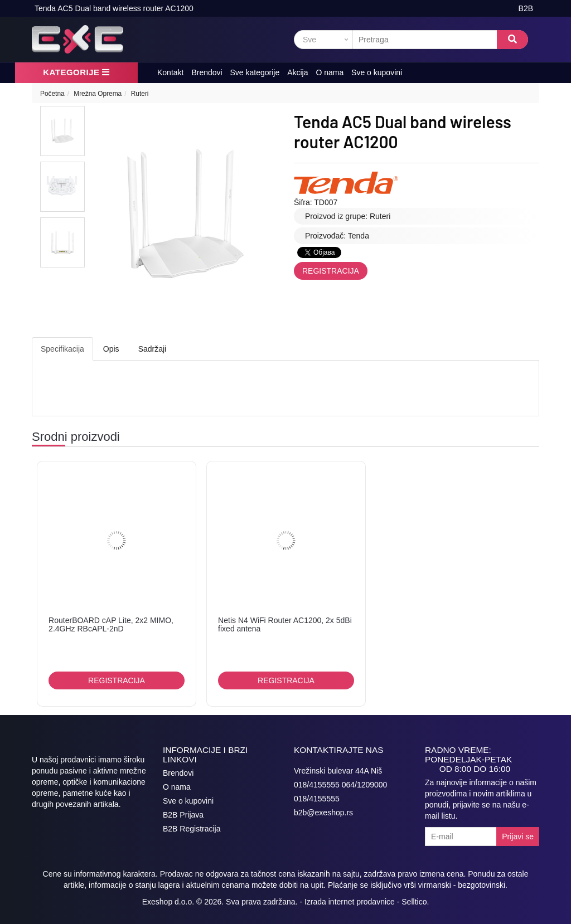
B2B (526, 8)
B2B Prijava (183, 815)
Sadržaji (153, 349)
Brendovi (207, 72)
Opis (111, 349)
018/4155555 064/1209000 (340, 785)
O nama (330, 72)
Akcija (297, 72)
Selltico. (415, 902)
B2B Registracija (192, 829)
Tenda (359, 236)
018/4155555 (317, 799)
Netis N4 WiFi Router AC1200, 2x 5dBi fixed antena (285, 624)
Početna (52, 94)
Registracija (331, 271)
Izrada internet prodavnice (350, 902)
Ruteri (140, 94)
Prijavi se (518, 837)
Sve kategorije (255, 72)
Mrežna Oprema (98, 94)
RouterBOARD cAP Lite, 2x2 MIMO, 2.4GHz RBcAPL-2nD (111, 624)
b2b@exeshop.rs (323, 813)
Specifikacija (62, 349)
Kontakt (170, 72)
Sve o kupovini (377, 72)
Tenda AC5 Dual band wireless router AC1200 (114, 8)
